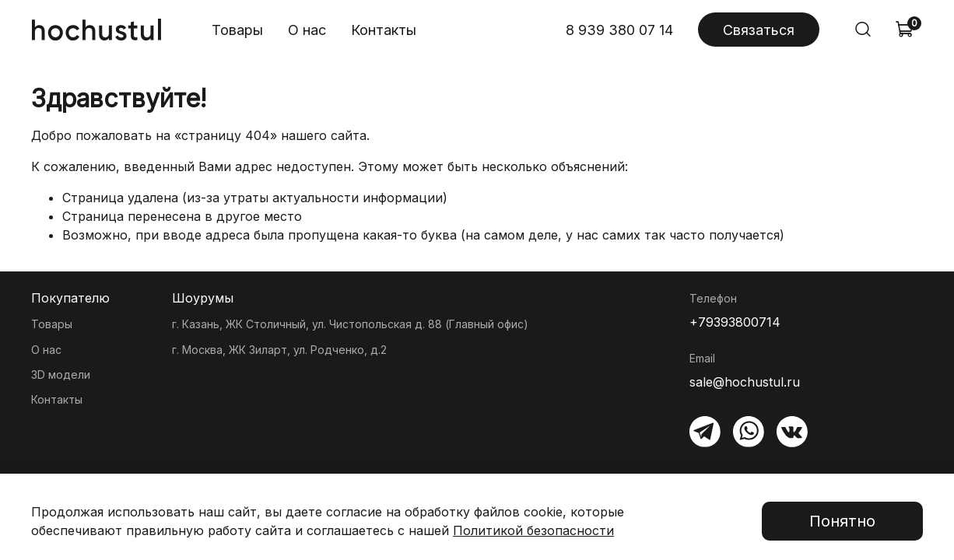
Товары (237, 30)
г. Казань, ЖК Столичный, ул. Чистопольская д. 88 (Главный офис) (350, 324)
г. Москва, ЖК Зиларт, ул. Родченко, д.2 (279, 350)
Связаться (759, 30)
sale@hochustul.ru (745, 382)
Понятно (842, 521)
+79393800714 (735, 322)
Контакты (384, 30)
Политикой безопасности (533, 530)
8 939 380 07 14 (619, 30)
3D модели (61, 374)
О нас (307, 30)
